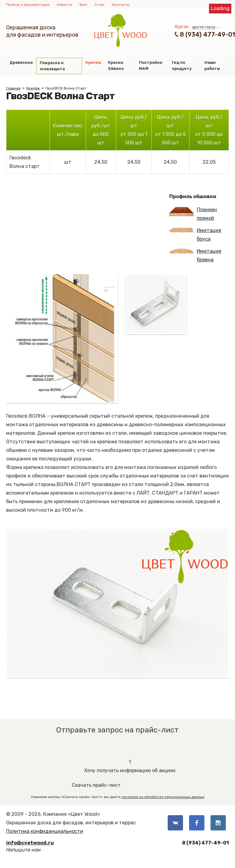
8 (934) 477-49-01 (207, 35)
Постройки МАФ (151, 65)
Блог (84, 5)
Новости (65, 5)
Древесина (21, 62)
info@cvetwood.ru (30, 843)
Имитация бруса (195, 235)
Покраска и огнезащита (52, 66)
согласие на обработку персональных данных (163, 797)
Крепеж (93, 62)
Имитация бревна (195, 255)
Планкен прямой (193, 214)
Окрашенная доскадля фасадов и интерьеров (42, 31)
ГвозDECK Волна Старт (66, 88)
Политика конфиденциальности (45, 831)
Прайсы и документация (28, 5)
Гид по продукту (182, 65)
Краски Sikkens (116, 65)
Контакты (121, 5)
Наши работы (212, 65)
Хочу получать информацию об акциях (130, 766)
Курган (182, 27)
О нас (100, 5)
